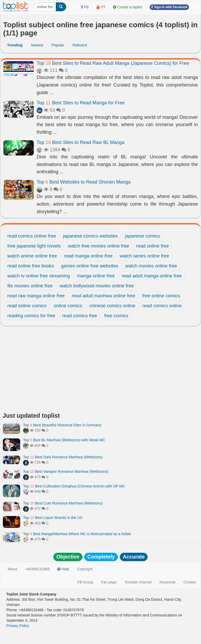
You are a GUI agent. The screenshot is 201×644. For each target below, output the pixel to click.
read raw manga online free (36, 296)
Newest (37, 45)
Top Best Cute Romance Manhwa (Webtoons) (63, 503)
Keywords (167, 582)
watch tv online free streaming (39, 276)
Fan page (109, 582)
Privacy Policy (18, 626)
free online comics (161, 296)
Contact (190, 582)
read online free (152, 246)
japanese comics (142, 236)
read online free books (31, 266)
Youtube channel (138, 582)
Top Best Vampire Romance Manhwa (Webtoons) (66, 471)
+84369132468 (37, 569)
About (12, 569)
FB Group (85, 582)
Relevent (80, 45)
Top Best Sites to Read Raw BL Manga (81, 142)
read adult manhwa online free (103, 296)
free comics (116, 316)
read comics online (162, 306)
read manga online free (88, 256)
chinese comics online (112, 306)
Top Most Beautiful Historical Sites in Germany (62, 425)
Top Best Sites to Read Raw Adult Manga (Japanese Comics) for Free (113, 63)
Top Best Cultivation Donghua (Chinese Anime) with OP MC (74, 486)
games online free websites (90, 266)
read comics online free (32, 236)
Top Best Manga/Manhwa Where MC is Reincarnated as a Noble (77, 534)
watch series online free (144, 256)
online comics (68, 306)
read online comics (27, 306)
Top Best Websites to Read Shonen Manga (84, 182)
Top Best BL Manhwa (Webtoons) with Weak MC (64, 440)
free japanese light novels (34, 246)
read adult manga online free (152, 276)
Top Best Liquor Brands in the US (53, 518)
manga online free (96, 276)
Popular (58, 45)
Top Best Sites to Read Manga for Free (81, 103)
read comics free (80, 316)
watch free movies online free (98, 246)
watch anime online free (32, 256)
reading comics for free (31, 316)
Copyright (85, 569)
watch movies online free (151, 266)
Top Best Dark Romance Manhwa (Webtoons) (63, 457)
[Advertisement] (100, 371)
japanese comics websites (90, 236)
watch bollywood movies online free (97, 286)
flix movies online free (30, 286)
